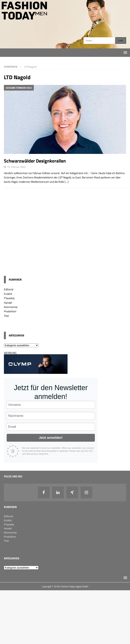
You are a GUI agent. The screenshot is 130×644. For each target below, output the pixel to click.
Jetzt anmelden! (51, 438)
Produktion (10, 311)
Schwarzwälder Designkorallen (35, 161)
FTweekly (9, 298)
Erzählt (8, 294)
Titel (6, 316)
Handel (8, 303)
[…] (67, 182)
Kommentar (11, 307)
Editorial (9, 289)
